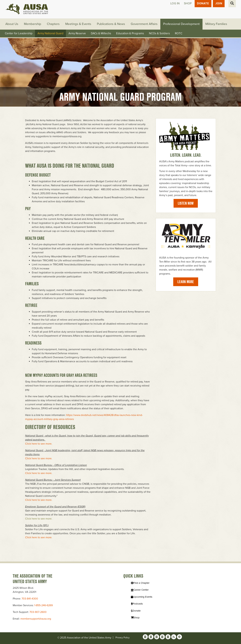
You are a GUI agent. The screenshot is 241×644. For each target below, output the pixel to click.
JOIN (219, 4)
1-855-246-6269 (44, 605)
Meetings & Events (78, 24)
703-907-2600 (38, 612)
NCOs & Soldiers (159, 34)
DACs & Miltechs (101, 34)
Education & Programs (130, 34)
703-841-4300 (30, 599)
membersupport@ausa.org (36, 619)
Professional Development (182, 24)
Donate (203, 4)
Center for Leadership (19, 34)
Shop (188, 4)
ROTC (179, 34)
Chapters (53, 24)
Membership (33, 24)
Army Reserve (77, 34)
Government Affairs (144, 24)
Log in (175, 4)
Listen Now (186, 203)
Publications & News (111, 24)
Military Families (217, 24)
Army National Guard (50, 34)
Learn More (186, 282)
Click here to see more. (39, 444)
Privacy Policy (123, 638)
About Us (12, 24)
